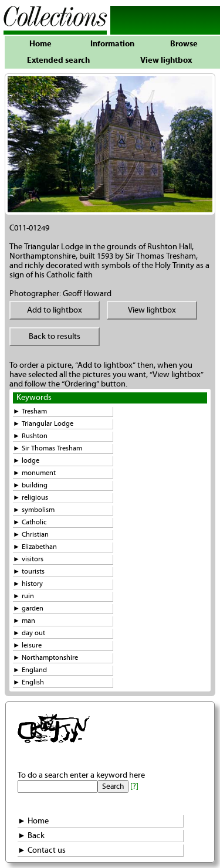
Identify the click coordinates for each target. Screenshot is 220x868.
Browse (184, 44)
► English (28, 682)
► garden (28, 608)
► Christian (31, 535)
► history (28, 584)
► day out (29, 633)
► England (30, 670)
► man (24, 621)
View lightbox (166, 60)
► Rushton (30, 436)
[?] (134, 786)
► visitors (28, 559)
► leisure (27, 645)
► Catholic (30, 522)
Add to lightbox (55, 310)
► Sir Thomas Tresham (48, 448)
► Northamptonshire (45, 658)
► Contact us (42, 850)
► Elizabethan (35, 547)
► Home (33, 821)
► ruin (23, 596)
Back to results (55, 337)
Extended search (58, 60)
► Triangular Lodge (43, 424)
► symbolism (34, 510)
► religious (31, 498)
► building (30, 485)
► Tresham (30, 411)
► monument (34, 473)
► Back (31, 836)
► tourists (29, 572)
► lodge (26, 461)
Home (40, 44)
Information (112, 44)
